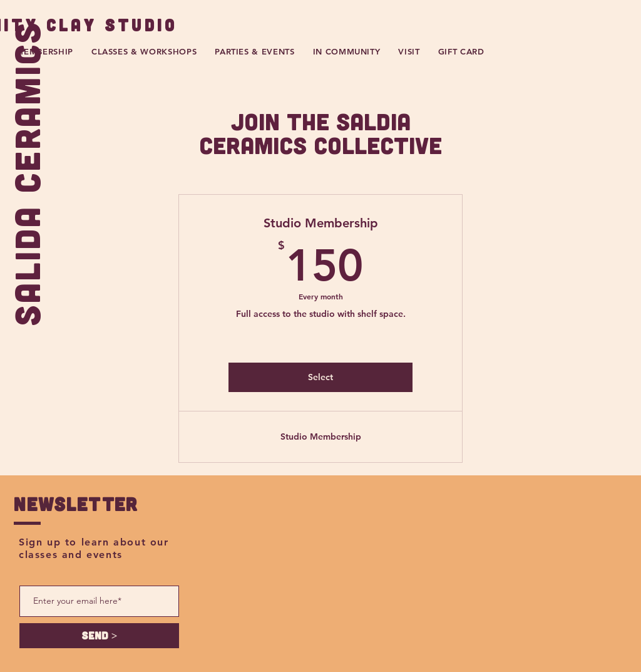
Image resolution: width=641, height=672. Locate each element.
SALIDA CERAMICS (26, 173)
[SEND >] (99, 636)
